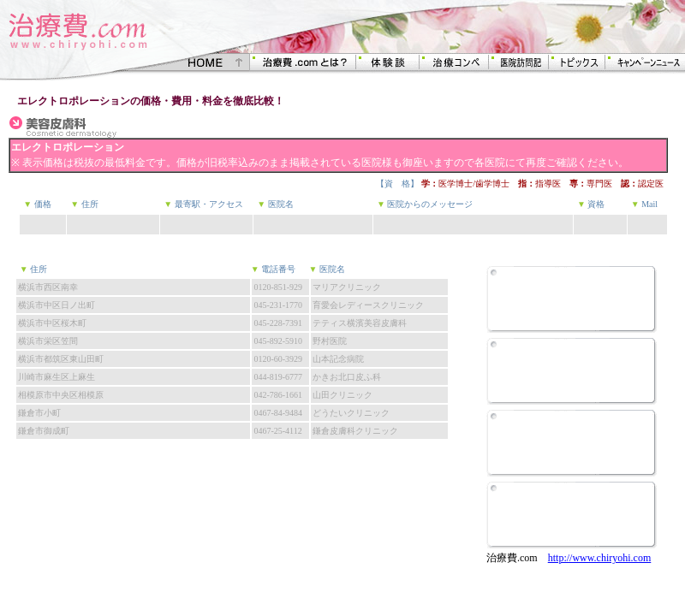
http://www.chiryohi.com (600, 558)
